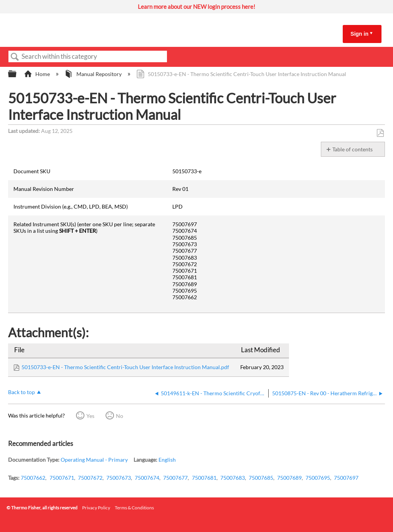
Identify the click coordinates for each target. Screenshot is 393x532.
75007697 (346, 478)
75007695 (318, 478)
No (120, 416)
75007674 (147, 478)
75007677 (175, 478)
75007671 (62, 478)
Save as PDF (380, 133)
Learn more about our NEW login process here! (196, 7)
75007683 (233, 478)
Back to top (21, 392)
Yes (90, 416)
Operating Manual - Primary (94, 460)
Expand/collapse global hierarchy (17, 74)
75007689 (289, 478)
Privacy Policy (96, 508)
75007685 (261, 478)
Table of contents (353, 149)
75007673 (119, 478)
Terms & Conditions (134, 508)
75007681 (204, 478)
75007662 (33, 478)
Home (37, 74)
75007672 (90, 478)
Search (15, 57)
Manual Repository (93, 74)
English (167, 460)
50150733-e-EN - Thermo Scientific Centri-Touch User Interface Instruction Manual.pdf (125, 367)
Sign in (359, 34)
